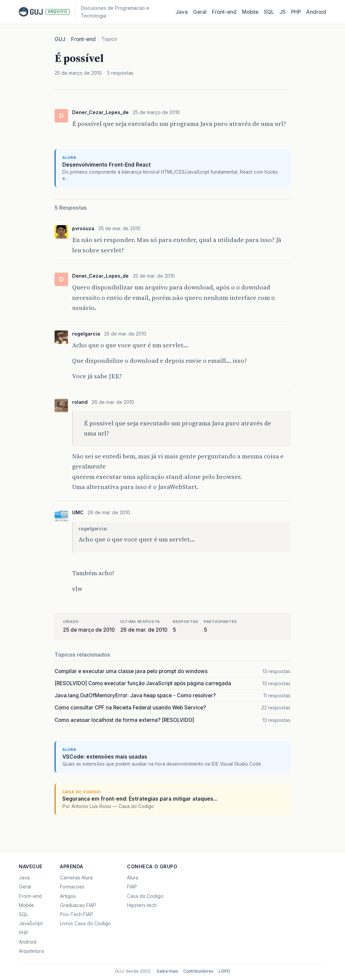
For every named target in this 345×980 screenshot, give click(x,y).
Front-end (83, 39)
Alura (133, 878)
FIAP (132, 887)
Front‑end (224, 12)
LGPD (224, 971)
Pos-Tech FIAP (76, 914)
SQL (269, 12)
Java (182, 12)
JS (283, 12)
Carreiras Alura (76, 878)
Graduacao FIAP (78, 905)
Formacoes (72, 887)
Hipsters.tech (142, 905)
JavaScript (31, 923)
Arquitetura (31, 951)
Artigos (68, 896)
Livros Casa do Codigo (85, 923)
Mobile (250, 12)
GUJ (60, 39)
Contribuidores (198, 971)
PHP (296, 12)
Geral (200, 12)
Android (316, 12)
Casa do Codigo (145, 896)
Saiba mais (167, 971)
